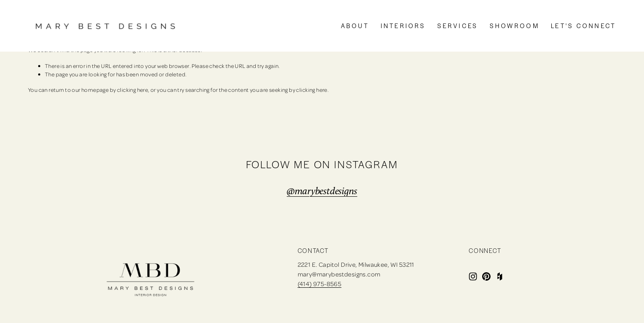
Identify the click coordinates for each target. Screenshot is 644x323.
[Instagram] (473, 276)
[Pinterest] (486, 276)
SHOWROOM (515, 26)
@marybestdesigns (322, 191)
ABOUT (355, 26)
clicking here (132, 90)
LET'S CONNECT (583, 26)
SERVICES (458, 26)
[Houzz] (500, 276)
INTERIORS (403, 26)
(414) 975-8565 (320, 284)
